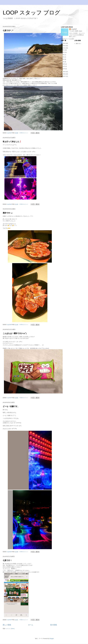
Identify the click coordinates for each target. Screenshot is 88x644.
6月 (64, 55)
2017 (64, 76)
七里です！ (7, 560)
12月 (64, 69)
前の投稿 (54, 625)
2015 (64, 72)
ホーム (31, 625)
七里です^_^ (8, 31)
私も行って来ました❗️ (12, 142)
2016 (64, 74)
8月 (64, 59)
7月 (64, 57)
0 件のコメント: (24, 133)
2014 (64, 48)
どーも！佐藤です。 (11, 406)
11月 (64, 66)
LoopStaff (74, 29)
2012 (64, 43)
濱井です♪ (78, 44)
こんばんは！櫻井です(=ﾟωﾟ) (15, 333)
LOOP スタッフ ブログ (31, 13)
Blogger (52, 639)
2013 (64, 46)
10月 (64, 64)
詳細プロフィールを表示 (68, 39)
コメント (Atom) (10, 629)
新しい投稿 (7, 625)
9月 (64, 62)
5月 (64, 52)
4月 (64, 50)
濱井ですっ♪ (8, 213)
